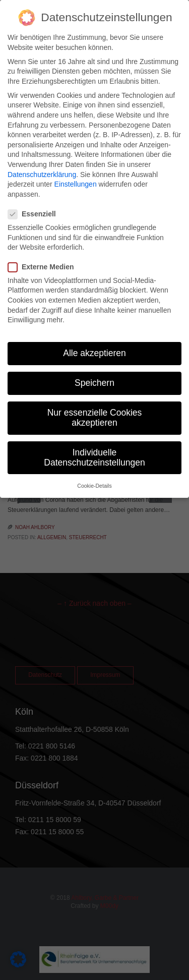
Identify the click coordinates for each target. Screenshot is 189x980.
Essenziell (35, 214)
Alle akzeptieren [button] (94, 353)
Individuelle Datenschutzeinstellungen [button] (94, 457)
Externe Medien (44, 267)
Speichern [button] (94, 383)
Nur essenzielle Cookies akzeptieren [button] (95, 418)
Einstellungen (76, 184)
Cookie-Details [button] (94, 486)
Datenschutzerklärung (42, 175)
